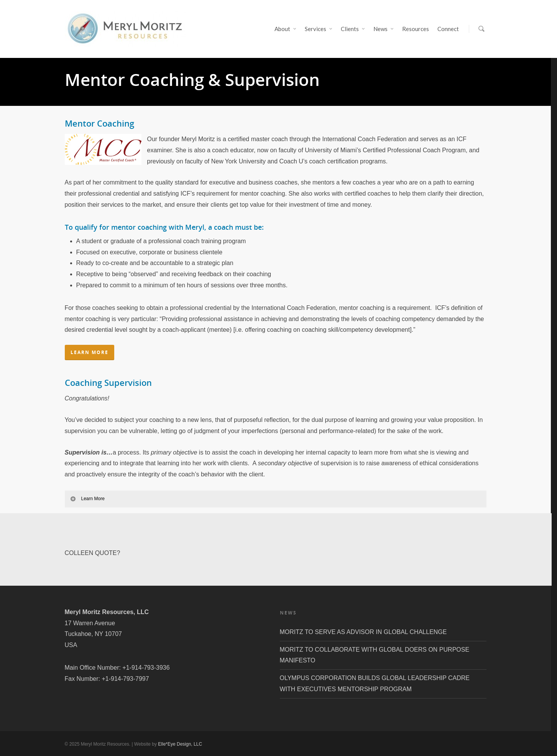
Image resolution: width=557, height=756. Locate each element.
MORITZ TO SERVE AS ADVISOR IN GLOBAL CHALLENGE (363, 632)
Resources (416, 29)
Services (319, 29)
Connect (448, 29)
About (286, 29)
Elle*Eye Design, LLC (180, 744)
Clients (353, 29)
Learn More (87, 499)
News (384, 29)
